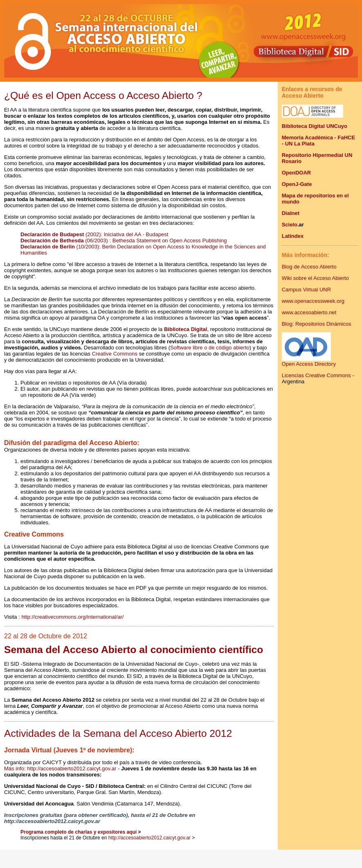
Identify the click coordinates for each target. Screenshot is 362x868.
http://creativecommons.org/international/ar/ (72, 617)
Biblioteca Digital (185, 329)
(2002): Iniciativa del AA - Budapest (94, 234)
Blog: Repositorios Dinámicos (317, 324)
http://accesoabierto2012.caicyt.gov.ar (150, 838)
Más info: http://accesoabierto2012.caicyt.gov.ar (60, 768)
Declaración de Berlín (48, 247)
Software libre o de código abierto (210, 348)
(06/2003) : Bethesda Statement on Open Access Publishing (156, 240)
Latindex (293, 236)
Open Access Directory (309, 361)
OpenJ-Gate (297, 184)
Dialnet (291, 213)
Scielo (290, 225)
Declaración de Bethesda (53, 240)
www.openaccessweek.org (313, 301)
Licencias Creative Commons (316, 375)
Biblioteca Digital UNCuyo (315, 126)
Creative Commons (115, 354)
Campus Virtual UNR (306, 290)
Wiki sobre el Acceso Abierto (315, 278)
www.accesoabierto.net (309, 312)
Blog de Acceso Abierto (309, 267)
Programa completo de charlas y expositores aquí (79, 832)
